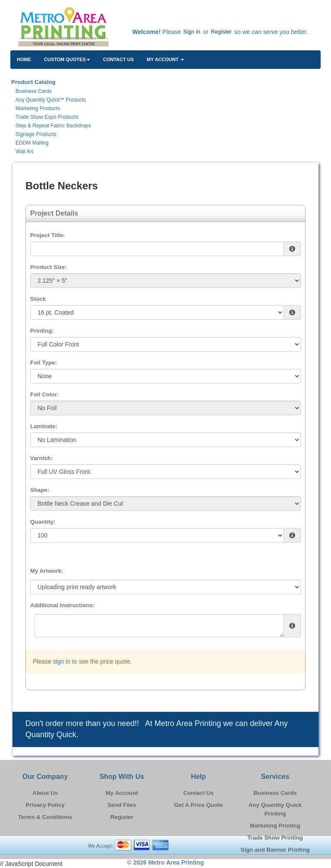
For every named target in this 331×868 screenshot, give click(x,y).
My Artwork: (47, 571)
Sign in (192, 32)
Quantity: (43, 522)
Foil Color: (45, 394)
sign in (62, 661)
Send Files (122, 805)
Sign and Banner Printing (275, 850)
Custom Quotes (67, 59)
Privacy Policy (45, 805)
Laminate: (44, 426)
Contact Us (118, 59)
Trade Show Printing (275, 838)
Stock (38, 299)
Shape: (40, 490)
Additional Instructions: (62, 605)
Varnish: (42, 458)
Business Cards (275, 793)
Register (221, 32)
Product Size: (48, 267)
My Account (122, 793)
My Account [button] (165, 59)
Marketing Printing (275, 826)
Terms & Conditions (45, 817)
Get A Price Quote (198, 805)
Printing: (42, 331)
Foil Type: (44, 363)
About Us (45, 793)
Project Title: (47, 235)
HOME (24, 59)
